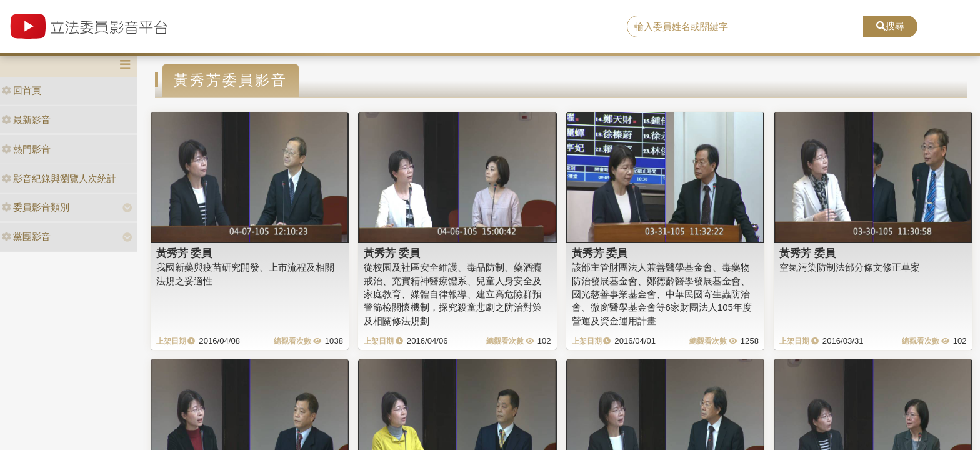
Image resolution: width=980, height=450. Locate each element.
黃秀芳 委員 (184, 253)
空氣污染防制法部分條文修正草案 (850, 267)
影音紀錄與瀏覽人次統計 (59, 178)
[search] (746, 27)
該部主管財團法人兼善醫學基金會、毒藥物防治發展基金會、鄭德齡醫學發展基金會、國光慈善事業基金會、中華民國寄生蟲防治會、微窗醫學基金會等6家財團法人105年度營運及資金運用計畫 (662, 294)
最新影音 (26, 120)
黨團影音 (26, 237)
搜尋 (890, 26)
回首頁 (22, 90)
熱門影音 (26, 149)
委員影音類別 (36, 207)
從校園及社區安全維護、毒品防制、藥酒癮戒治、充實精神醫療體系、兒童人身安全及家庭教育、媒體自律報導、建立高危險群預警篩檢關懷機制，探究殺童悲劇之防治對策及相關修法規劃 (453, 294)
